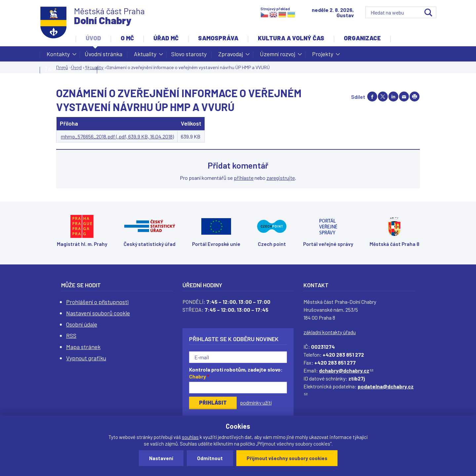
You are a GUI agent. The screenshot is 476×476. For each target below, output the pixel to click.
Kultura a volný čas (291, 38)
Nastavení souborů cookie (98, 313)
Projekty (323, 56)
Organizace (362, 38)
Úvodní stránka (103, 54)
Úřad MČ (166, 38)
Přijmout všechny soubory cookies (287, 458)
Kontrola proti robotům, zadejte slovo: (236, 373)
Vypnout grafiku (86, 358)
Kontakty (58, 56)
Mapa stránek (83, 347)
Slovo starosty (189, 54)
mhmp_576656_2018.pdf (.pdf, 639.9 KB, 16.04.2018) (117, 136)
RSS (71, 336)
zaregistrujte (281, 178)
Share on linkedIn (393, 97)
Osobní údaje (82, 324)
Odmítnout (210, 458)
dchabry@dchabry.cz (346, 370)
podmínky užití (256, 402)
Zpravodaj (231, 56)
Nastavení (161, 458)
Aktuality (145, 56)
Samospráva (218, 38)
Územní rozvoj (278, 56)
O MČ (127, 38)
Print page (415, 97)
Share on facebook (372, 97)
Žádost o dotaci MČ (68, 69)
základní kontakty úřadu (330, 332)
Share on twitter (383, 97)
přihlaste (244, 178)
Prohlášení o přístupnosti (97, 302)
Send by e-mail (404, 97)
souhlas (190, 437)
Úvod (93, 38)
